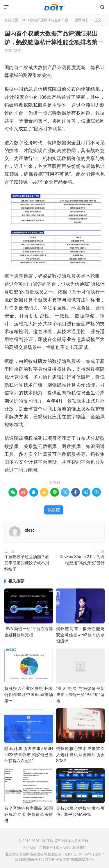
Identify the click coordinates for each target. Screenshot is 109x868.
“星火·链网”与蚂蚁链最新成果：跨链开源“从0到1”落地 (80, 695)
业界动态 (81, 20)
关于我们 (30, 848)
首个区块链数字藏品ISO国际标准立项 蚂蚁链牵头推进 (29, 814)
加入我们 (63, 848)
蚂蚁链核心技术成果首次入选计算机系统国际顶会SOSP (80, 755)
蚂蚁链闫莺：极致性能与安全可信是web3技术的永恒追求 (80, 635)
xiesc (30, 530)
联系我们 (79, 848)
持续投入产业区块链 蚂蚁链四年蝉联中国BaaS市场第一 (29, 695)
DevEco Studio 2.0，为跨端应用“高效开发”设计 (82, 560)
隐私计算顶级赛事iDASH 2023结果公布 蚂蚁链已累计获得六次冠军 (29, 755)
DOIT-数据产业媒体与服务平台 (54, 7)
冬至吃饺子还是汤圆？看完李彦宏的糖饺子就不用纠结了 (27, 563)
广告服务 (46, 848)
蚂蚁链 (54, 510)
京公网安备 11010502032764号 (70, 860)
